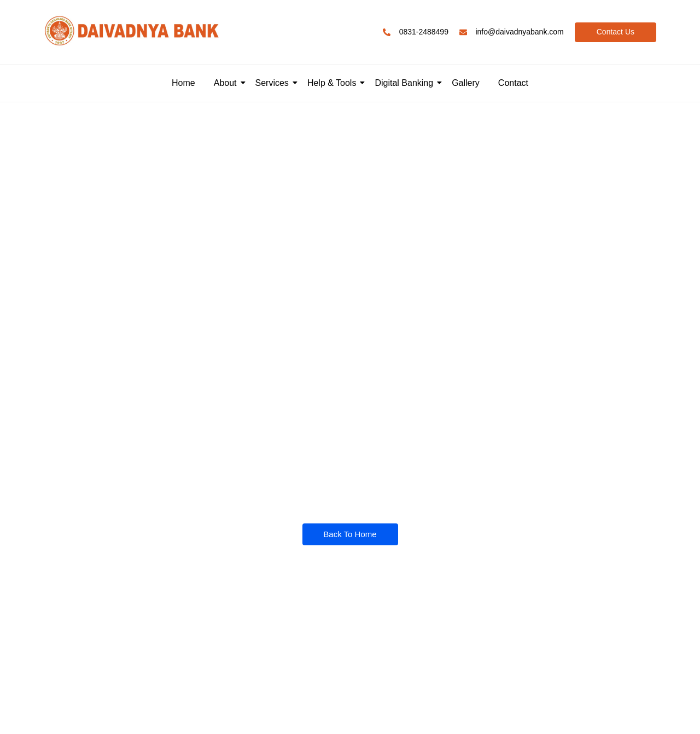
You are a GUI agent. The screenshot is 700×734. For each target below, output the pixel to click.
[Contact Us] (616, 32)
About (227, 83)
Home (183, 83)
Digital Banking (406, 83)
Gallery (466, 83)
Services (274, 83)
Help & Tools (334, 83)
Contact (513, 83)
